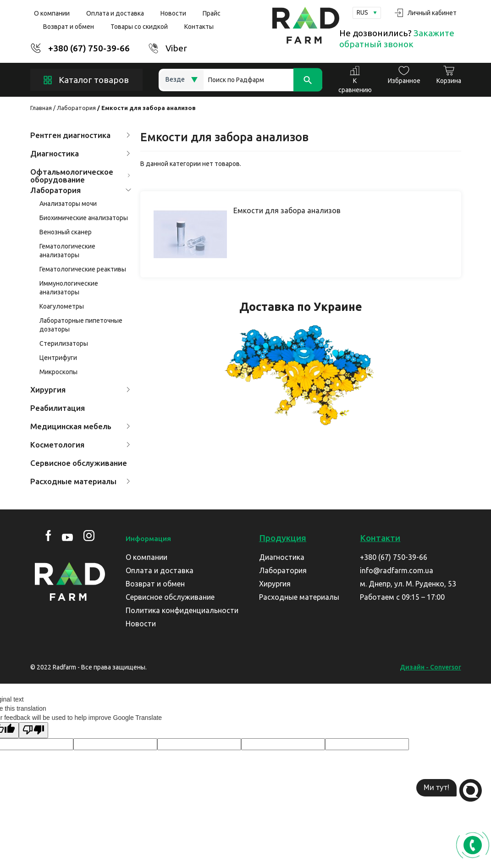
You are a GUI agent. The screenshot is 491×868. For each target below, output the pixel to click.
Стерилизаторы (64, 343)
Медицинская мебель (80, 426)
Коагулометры (62, 306)
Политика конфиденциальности (182, 610)
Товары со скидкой (139, 27)
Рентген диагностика (80, 135)
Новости (173, 13)
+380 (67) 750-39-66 (89, 48)
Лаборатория (76, 108)
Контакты (199, 27)
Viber (176, 48)
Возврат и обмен (69, 27)
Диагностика (80, 153)
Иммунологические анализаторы (69, 288)
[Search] (263, 80)
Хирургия (80, 390)
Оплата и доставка (115, 13)
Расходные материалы (80, 481)
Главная (41, 108)
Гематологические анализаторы (67, 251)
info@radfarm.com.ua (397, 570)
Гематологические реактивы (83, 269)
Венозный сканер (66, 232)
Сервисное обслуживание (79, 463)
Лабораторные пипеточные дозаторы (81, 325)
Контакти (380, 538)
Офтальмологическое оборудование (80, 176)
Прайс (212, 13)
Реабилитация (58, 408)
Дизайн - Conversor (430, 667)
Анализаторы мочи (68, 204)
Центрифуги (58, 358)
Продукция (283, 538)
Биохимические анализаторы (84, 218)
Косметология (80, 445)
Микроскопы (58, 372)
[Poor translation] (33, 730)
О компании (52, 13)
